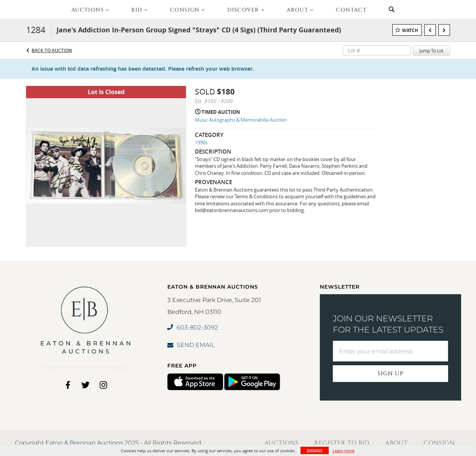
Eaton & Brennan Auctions (84, 443)
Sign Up (390, 374)
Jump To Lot (431, 51)
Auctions (282, 443)
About (397, 443)
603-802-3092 (193, 327)
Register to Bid (342, 443)
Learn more (343, 451)
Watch (410, 30)
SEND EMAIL (191, 345)
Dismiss (315, 451)
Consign (439, 443)
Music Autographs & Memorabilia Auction (241, 120)
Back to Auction (52, 50)
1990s (201, 142)
